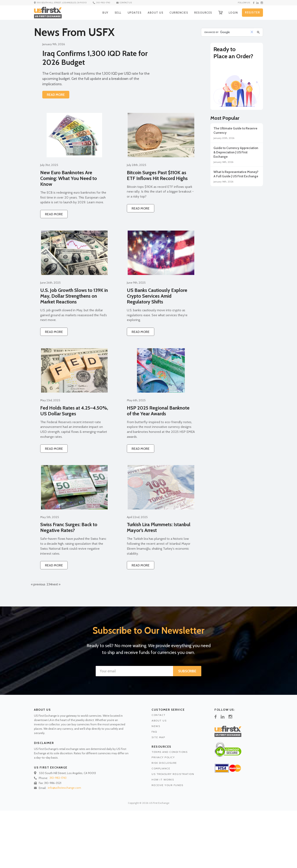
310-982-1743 (106, 3)
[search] (226, 32)
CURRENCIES (177, 13)
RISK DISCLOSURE (164, 821)
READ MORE (57, 96)
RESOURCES (202, 13)
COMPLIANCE (161, 826)
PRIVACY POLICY (163, 815)
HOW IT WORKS (163, 838)
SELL (114, 13)
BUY (101, 13)
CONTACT (159, 773)
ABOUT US (153, 13)
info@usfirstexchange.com (65, 845)
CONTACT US (130, 3)
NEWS (156, 784)
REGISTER (252, 13)
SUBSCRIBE (187, 728)
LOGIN (233, 13)
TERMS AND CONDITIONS (170, 810)
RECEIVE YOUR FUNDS (167, 843)
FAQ (154, 789)
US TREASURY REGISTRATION (173, 832)
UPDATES (132, 13)
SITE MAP (158, 795)
